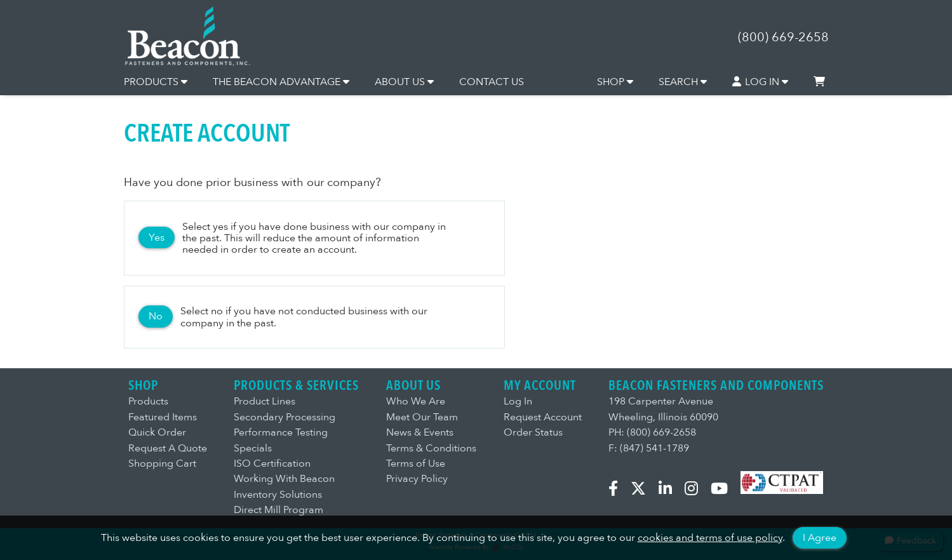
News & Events (420, 432)
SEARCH (683, 82)
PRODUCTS (156, 82)
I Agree (820, 538)
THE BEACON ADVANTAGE (281, 82)
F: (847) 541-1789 (649, 448)
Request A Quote (168, 448)
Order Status (533, 432)
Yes (157, 237)
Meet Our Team (422, 417)
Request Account (543, 417)
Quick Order (157, 432)
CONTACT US (492, 82)
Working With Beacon (284, 479)
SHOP (615, 82)
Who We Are (416, 401)
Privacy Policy (417, 479)
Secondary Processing (285, 417)
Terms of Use (416, 463)
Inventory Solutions (278, 495)
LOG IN (760, 82)
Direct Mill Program (278, 510)
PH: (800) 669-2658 (652, 432)
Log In (518, 401)
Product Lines (265, 401)
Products (148, 401)
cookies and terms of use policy (710, 538)
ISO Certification (272, 463)
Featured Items (163, 417)
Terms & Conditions (431, 448)
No (156, 316)
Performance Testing (281, 432)
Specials (253, 448)
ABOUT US (404, 82)
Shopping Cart (162, 463)
